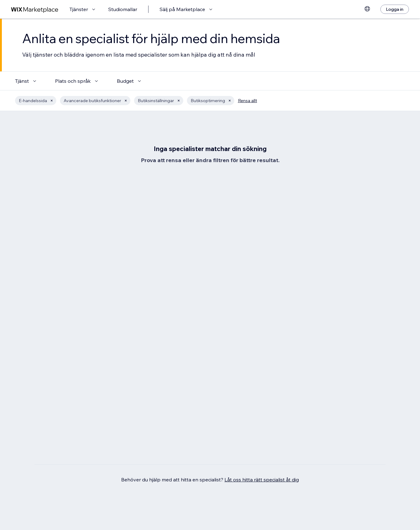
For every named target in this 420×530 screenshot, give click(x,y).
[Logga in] (395, 9)
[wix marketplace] (35, 9)
